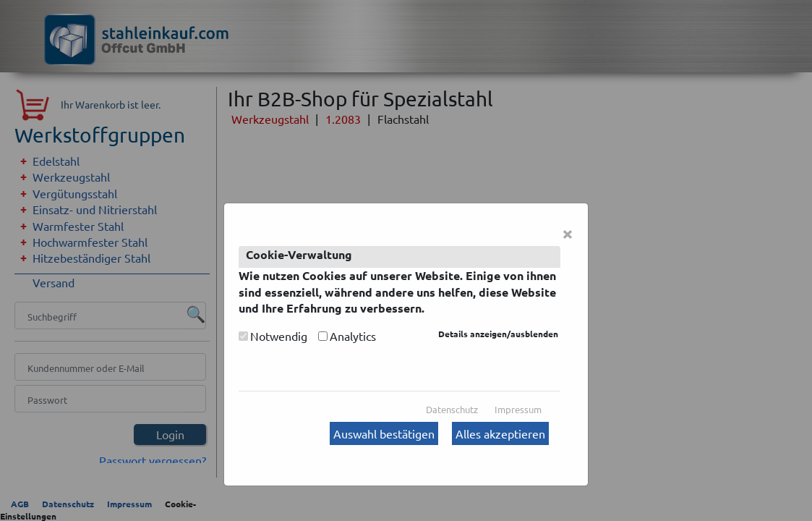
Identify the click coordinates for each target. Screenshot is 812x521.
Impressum (518, 409)
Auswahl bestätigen (384, 433)
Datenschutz (452, 409)
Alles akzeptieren (500, 433)
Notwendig (279, 336)
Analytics (353, 336)
